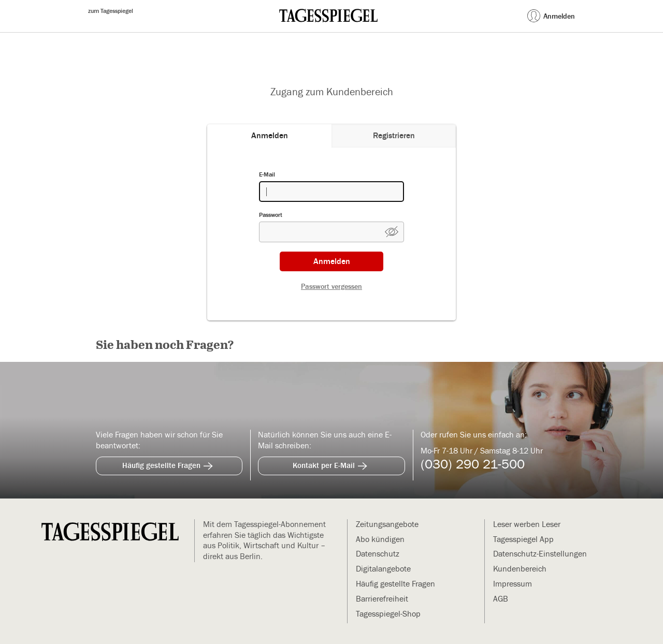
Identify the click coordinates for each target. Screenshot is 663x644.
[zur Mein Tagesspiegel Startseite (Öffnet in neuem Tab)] (328, 16)
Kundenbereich (520, 569)
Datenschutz (378, 554)
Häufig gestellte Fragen (169, 464)
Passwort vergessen (331, 287)
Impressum (513, 584)
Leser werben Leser (527, 524)
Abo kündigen (380, 539)
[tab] (269, 136)
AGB (501, 599)
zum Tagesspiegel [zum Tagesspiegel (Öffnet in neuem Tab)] (111, 11)
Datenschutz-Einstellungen (540, 554)
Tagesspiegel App (523, 539)
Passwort (271, 215)
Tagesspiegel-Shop (388, 614)
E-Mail (267, 174)
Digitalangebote (383, 569)
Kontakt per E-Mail (331, 464)
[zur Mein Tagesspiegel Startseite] (110, 533)
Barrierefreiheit (382, 599)
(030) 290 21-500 (473, 465)
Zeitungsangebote (387, 524)
